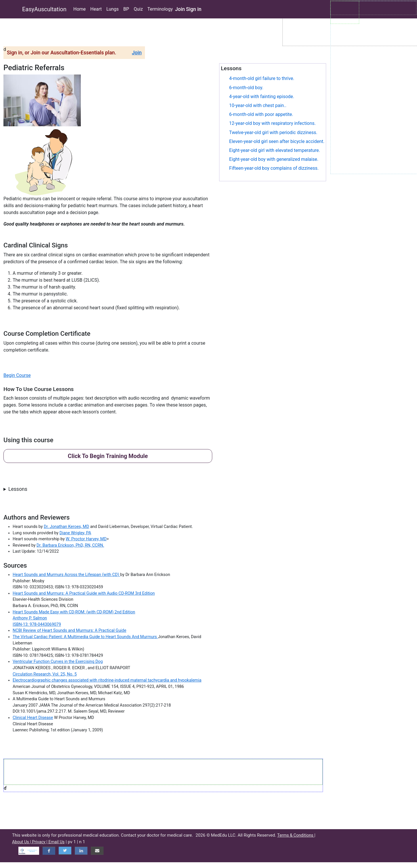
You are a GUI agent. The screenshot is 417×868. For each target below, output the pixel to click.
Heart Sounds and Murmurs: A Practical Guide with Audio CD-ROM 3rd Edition (84, 593)
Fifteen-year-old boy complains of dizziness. (274, 168)
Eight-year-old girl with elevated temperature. (275, 150)
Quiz (138, 9)
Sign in (194, 9)
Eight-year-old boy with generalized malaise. (274, 159)
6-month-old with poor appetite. (261, 114)
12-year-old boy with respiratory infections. (272, 123)
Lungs (113, 9)
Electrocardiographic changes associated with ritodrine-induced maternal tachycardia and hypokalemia (107, 680)
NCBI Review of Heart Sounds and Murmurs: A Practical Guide (69, 631)
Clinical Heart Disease (33, 718)
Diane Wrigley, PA (75, 533)
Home (80, 9)
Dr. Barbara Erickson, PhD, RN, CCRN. (70, 545)
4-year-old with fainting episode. (262, 97)
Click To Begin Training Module (108, 456)
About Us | (22, 842)
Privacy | (40, 842)
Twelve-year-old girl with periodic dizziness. (273, 132)
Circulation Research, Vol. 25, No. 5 (45, 674)
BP (126, 9)
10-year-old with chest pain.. (258, 105)
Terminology (160, 9)
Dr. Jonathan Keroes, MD (66, 527)
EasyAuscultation (44, 9)
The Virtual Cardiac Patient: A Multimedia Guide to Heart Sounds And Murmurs (85, 637)
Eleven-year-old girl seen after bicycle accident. (277, 141)
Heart (96, 9)
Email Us (56, 842)
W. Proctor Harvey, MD (86, 539)
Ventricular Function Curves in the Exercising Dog (58, 662)
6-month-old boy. (246, 88)
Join (180, 9)
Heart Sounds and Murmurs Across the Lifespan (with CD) (66, 575)
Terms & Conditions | (296, 835)
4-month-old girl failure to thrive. (262, 78)
